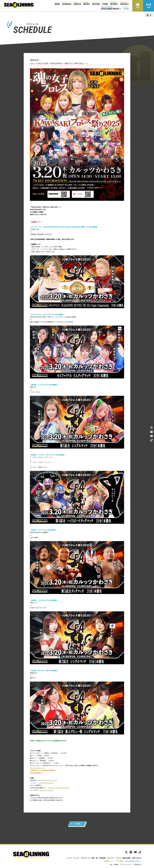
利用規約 (116, 864)
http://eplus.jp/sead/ (46, 790)
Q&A (111, 864)
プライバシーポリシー (126, 864)
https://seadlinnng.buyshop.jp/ (59, 788)
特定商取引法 (137, 864)
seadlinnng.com (51, 780)
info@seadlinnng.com (37, 768)
